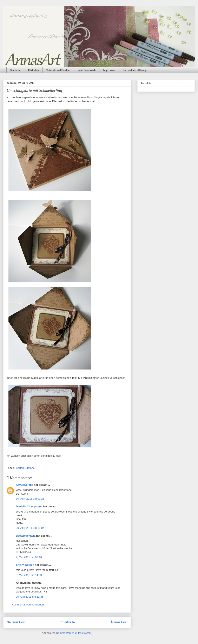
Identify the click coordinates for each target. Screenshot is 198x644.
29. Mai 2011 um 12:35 (30, 597)
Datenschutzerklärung (135, 70)
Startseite (15, 70)
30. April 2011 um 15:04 (30, 528)
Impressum (109, 70)
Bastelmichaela (26, 536)
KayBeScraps (25, 485)
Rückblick (34, 70)
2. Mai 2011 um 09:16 (29, 557)
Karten (20, 468)
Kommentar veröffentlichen (28, 605)
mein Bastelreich (87, 70)
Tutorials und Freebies (58, 70)
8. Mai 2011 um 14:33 (29, 575)
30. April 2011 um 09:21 (30, 499)
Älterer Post (119, 622)
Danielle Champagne (29, 506)
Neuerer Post (16, 622)
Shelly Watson (25, 565)
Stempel (30, 468)
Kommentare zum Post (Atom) (74, 633)
